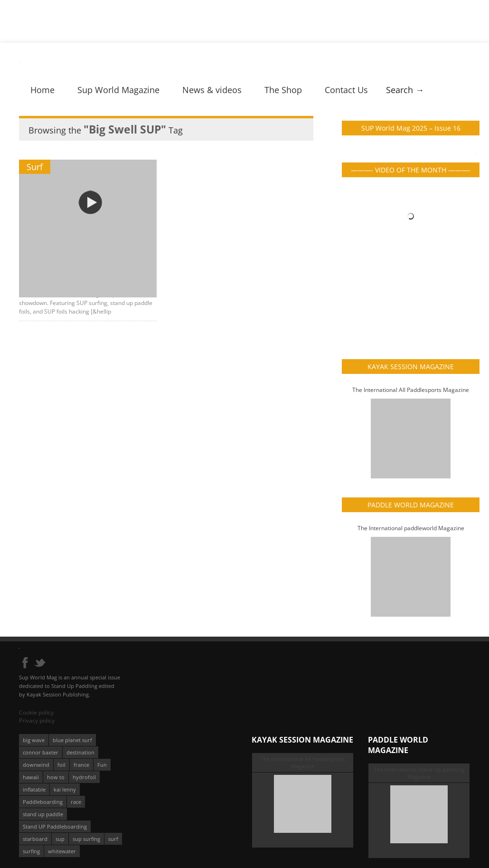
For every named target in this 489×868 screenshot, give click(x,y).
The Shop (283, 90)
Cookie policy (36, 712)
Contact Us (346, 90)
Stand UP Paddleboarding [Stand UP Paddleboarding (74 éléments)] (55, 826)
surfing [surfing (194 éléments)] (31, 851)
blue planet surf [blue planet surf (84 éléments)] (72, 740)
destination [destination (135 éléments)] (80, 752)
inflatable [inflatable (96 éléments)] (34, 789)
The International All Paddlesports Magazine (411, 390)
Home (42, 90)
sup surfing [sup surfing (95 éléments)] (86, 839)
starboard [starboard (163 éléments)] (35, 839)
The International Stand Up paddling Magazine (419, 773)
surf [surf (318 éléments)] (113, 839)
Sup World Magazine (118, 90)
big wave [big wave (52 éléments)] (34, 740)
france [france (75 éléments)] (81, 765)
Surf (35, 167)
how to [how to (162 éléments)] (56, 777)
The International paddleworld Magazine (411, 528)
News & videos (212, 90)
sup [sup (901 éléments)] (60, 839)
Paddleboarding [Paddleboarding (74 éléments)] (43, 802)
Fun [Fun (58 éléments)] (102, 765)
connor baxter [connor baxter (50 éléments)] (41, 752)
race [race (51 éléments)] (76, 802)
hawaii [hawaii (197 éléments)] (31, 777)
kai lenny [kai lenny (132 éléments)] (65, 789)
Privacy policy (37, 720)
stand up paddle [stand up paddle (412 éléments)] (43, 814)
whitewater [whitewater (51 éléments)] (62, 851)
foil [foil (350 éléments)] (61, 765)
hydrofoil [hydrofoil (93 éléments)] (84, 777)
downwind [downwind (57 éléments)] (36, 765)
